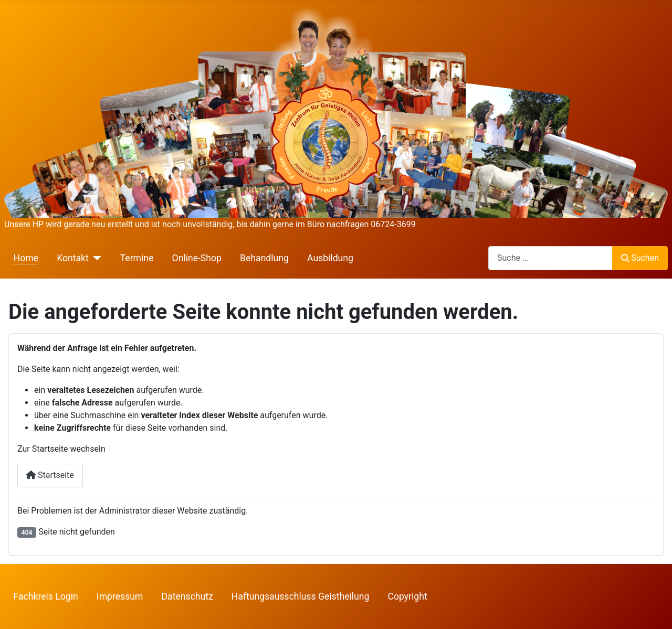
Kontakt (73, 258)
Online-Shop (197, 258)
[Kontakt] (95, 258)
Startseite (50, 475)
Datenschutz (187, 596)
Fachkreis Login (46, 596)
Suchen (640, 258)
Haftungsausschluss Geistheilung (301, 596)
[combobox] (550, 258)
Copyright (408, 596)
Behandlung (264, 258)
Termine (137, 258)
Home (26, 258)
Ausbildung (330, 258)
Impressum (120, 596)
